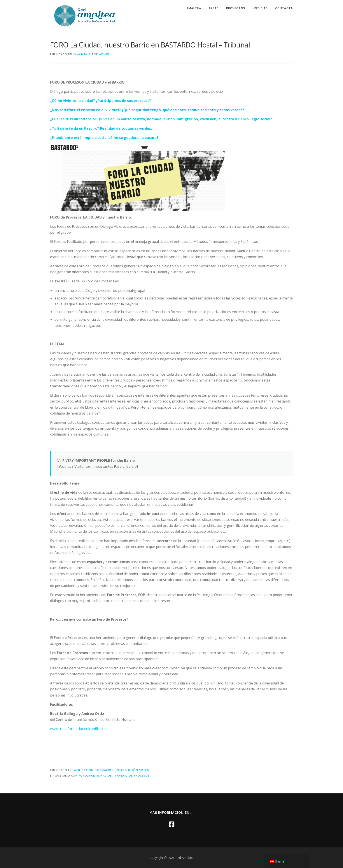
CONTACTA (284, 8)
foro (83, 776)
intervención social (133, 770)
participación (101, 776)
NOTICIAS (260, 8)
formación (105, 770)
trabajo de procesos (132, 776)
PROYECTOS (236, 8)
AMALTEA (194, 8)
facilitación (83, 770)
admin (104, 54)
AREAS (214, 8)
